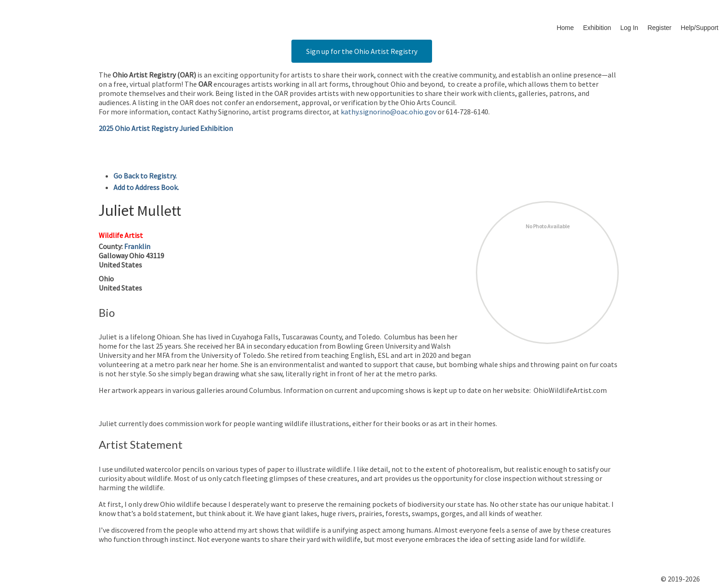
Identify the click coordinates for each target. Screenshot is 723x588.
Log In (629, 28)
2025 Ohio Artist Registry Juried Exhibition (166, 128)
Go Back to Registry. (145, 176)
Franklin (137, 246)
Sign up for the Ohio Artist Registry (362, 51)
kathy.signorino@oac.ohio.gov (388, 112)
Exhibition (597, 28)
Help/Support (699, 28)
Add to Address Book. (146, 187)
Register (659, 28)
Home (565, 28)
